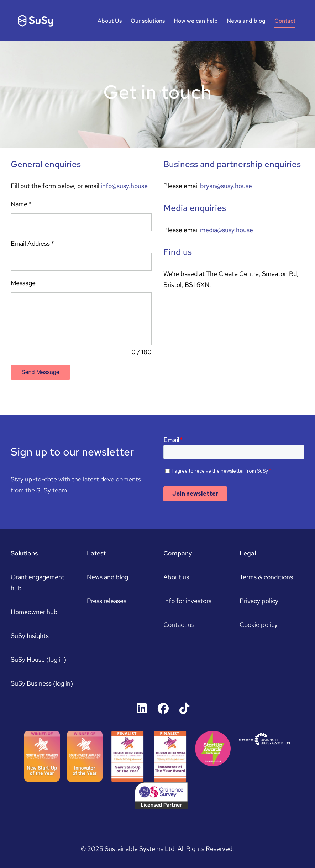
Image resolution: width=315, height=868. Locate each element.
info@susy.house (124, 186)
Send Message (40, 372)
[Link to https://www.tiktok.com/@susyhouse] (184, 708)
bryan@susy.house (226, 186)
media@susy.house (227, 230)
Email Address (32, 243)
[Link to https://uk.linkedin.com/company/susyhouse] (142, 708)
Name (21, 204)
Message (23, 283)
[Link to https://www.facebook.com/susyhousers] (163, 708)
